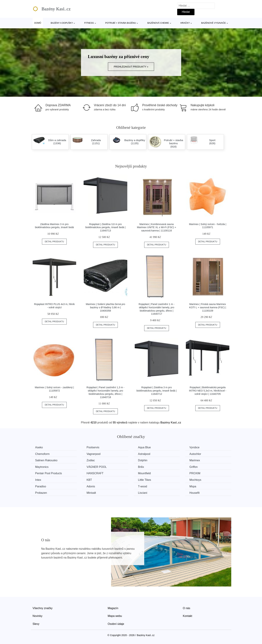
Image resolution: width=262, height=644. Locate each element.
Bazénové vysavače (214, 23)
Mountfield (144, 473)
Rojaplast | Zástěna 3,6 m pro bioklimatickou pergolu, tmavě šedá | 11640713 (105, 227)
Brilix (141, 467)
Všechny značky (43, 608)
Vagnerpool (94, 454)
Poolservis (93, 447)
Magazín (113, 608)
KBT (89, 480)
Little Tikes (145, 480)
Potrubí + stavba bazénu (121, 23)
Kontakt (188, 616)
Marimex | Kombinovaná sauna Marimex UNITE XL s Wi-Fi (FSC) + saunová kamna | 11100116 (157, 227)
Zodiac (91, 460)
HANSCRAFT (95, 473)
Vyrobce (194, 447)
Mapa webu (115, 616)
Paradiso (41, 486)
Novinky (38, 616)
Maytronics (42, 467)
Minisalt (91, 493)
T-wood (142, 486)
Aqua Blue (144, 447)
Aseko (39, 447)
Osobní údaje (116, 624)
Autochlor (195, 454)
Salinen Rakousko (46, 460)
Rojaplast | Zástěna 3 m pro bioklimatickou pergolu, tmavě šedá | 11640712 (157, 391)
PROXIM (195, 473)
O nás (187, 608)
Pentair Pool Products (49, 473)
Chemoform (42, 454)
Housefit (195, 493)
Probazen (41, 493)
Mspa (193, 486)
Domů (38, 23)
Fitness (89, 23)
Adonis (91, 486)
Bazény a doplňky (62, 23)
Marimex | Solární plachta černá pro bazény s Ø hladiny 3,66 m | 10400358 (106, 307)
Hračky (185, 23)
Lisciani (143, 493)
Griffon (194, 467)
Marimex (195, 460)
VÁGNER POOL (97, 467)
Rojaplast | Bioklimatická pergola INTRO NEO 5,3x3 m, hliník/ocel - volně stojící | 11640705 (208, 391)
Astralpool (144, 454)
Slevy (36, 624)
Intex (38, 480)
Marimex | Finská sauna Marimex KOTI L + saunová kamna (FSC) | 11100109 (208, 307)
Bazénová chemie (158, 23)
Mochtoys (195, 480)
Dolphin (143, 460)
